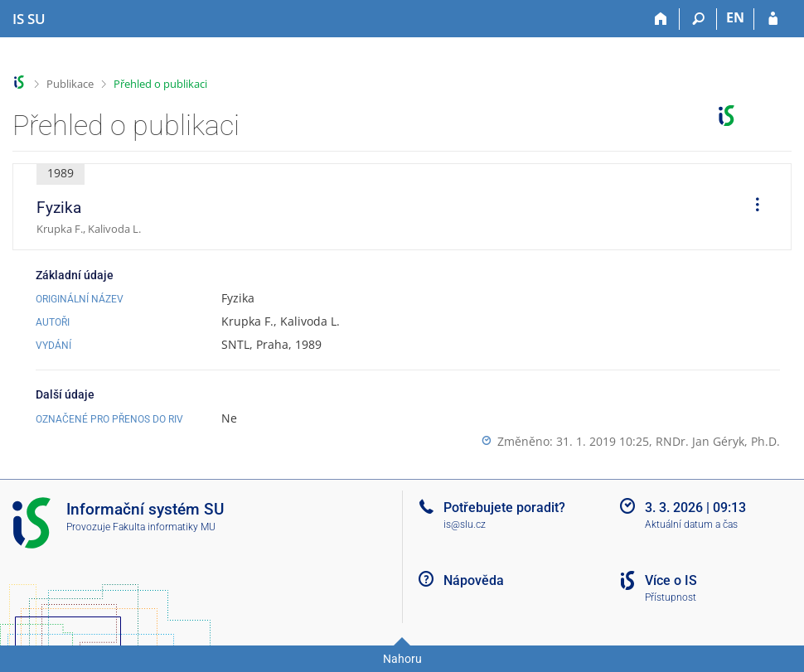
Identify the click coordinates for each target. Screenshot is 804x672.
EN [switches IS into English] (735, 17)
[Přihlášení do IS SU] (773, 19)
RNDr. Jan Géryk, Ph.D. (718, 441)
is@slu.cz (465, 525)
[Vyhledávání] (698, 19)
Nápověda (474, 580)
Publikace (70, 84)
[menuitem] (752, 207)
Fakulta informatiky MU (164, 527)
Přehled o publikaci (160, 84)
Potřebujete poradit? (504, 508)
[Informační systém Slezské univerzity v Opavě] (29, 19)
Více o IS (671, 580)
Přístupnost (671, 597)
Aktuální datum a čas (691, 525)
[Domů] (661, 19)
